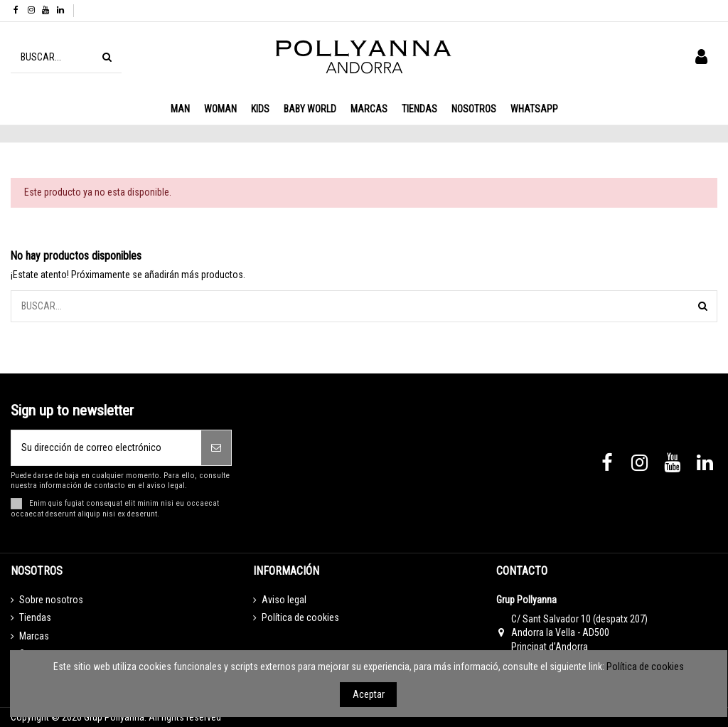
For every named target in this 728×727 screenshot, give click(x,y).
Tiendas (35, 617)
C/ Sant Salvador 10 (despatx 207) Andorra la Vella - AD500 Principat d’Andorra (579, 633)
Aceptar (369, 694)
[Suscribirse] (216, 448)
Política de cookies (300, 617)
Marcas (34, 636)
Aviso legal (284, 600)
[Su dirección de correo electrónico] (106, 448)
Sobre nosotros (51, 600)
